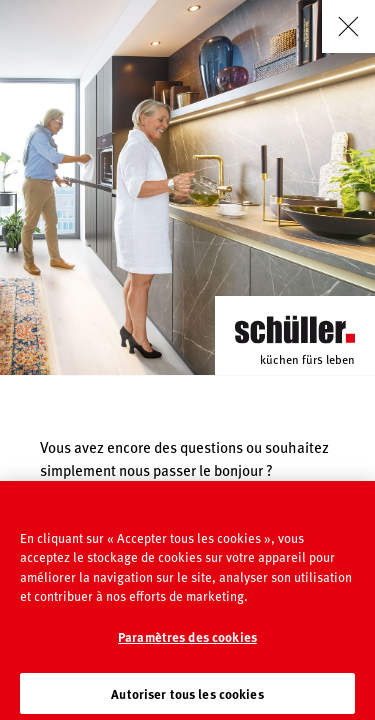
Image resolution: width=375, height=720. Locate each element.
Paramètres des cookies (187, 643)
